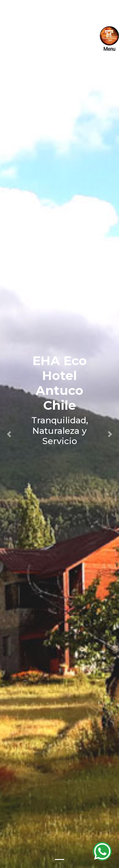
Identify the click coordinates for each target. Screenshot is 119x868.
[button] (9, 434)
